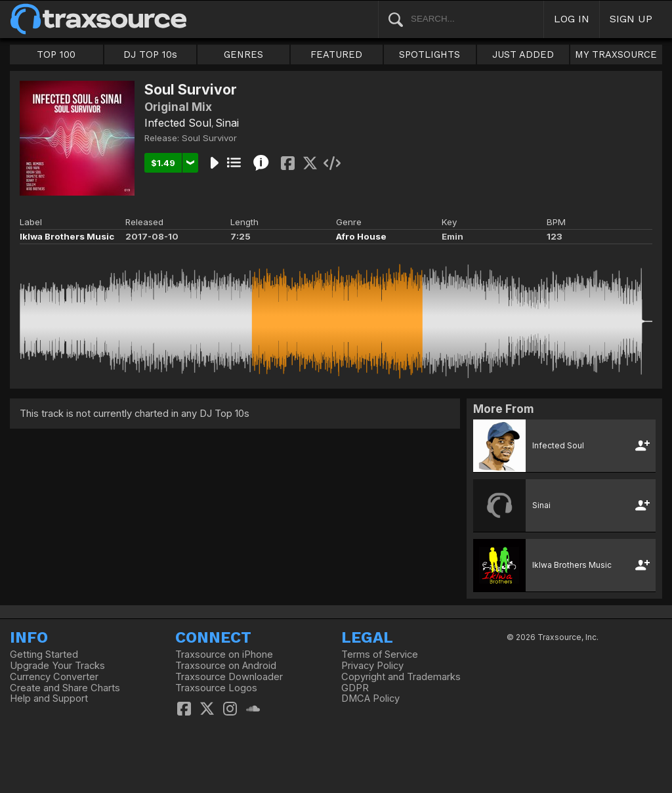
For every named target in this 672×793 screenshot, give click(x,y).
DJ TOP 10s (150, 54)
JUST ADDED (523, 54)
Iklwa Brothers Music (67, 236)
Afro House (361, 236)
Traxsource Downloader (229, 677)
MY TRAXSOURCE (616, 54)
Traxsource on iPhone (224, 654)
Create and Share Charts (65, 688)
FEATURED (336, 54)
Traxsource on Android (226, 666)
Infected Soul (178, 123)
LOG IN (572, 19)
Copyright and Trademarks (401, 677)
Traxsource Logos (216, 688)
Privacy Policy (372, 666)
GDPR (355, 688)
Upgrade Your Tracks (57, 666)
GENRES (243, 54)
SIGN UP (631, 19)
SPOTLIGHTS (430, 54)
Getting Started (44, 654)
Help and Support (49, 698)
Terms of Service (380, 654)
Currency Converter (54, 677)
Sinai (227, 123)
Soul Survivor (209, 138)
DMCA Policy (370, 698)
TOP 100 (56, 54)
